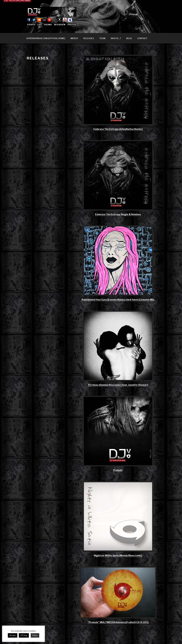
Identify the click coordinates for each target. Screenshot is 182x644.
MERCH (74, 38)
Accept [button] (13, 635)
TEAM (102, 38)
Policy (35, 635)
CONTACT (142, 38)
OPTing (24, 635)
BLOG (129, 38)
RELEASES (89, 38)
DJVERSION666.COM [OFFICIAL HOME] (46, 38)
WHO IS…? (116, 38)
